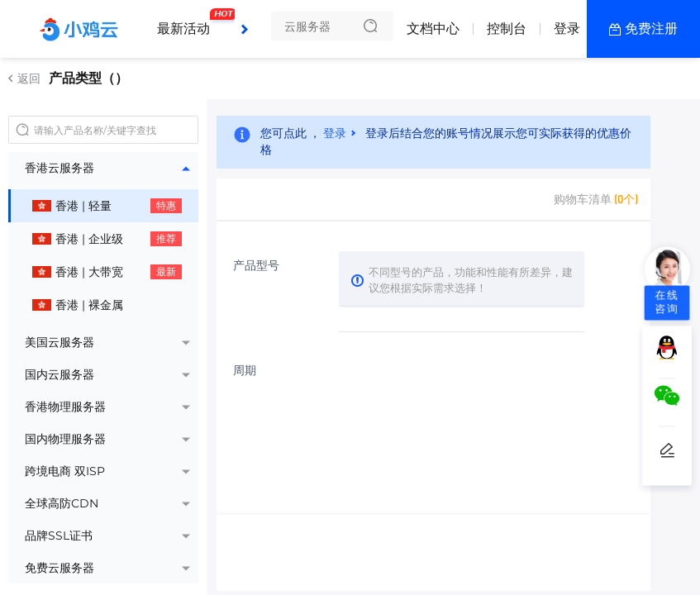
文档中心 (433, 29)
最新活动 (188, 21)
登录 (567, 29)
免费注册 (651, 29)
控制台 (507, 29)
